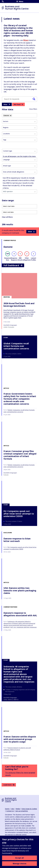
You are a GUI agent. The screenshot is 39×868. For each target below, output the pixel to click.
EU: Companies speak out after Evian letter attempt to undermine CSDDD (19, 514)
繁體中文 (16, 699)
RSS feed (18, 104)
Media (18, 809)
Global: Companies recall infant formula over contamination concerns (16, 346)
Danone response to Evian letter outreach (17, 540)
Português (11, 327)
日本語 (5, 327)
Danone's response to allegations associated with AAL (20, 614)
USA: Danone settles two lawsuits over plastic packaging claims (20, 591)
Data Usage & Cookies (29, 809)
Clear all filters (7, 217)
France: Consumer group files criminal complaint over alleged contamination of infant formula (20, 455)
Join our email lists (22, 811)
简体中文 (10, 699)
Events (7, 809)
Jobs (13, 809)
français (6, 475)
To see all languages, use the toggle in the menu (19, 156)
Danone (8, 247)
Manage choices (20, 864)
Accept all (19, 858)
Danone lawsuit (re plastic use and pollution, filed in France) (17, 749)
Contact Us (10, 811)
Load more (9, 785)
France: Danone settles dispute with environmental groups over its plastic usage (20, 739)
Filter (7, 104)
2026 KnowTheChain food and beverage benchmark (19, 305)
